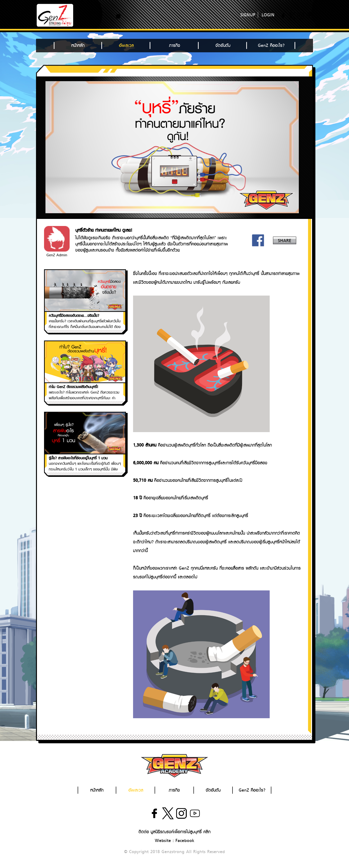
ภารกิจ (175, 45)
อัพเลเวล (126, 45)
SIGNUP (248, 15)
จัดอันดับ (223, 45)
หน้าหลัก (78, 45)
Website (163, 841)
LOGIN (268, 15)
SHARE (285, 241)
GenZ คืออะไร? (271, 45)
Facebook (185, 841)
